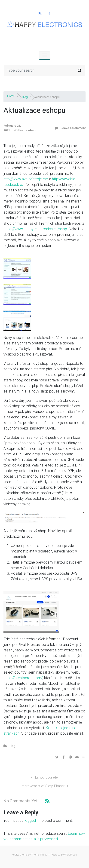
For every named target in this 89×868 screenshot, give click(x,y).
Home (11, 96)
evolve (16, 855)
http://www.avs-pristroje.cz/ (26, 179)
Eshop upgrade (46, 778)
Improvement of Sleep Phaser (43, 786)
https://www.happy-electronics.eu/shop (35, 229)
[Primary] (45, 55)
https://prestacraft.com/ (23, 678)
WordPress (71, 855)
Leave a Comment (73, 128)
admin (32, 130)
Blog (25, 97)
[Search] (44, 71)
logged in (32, 820)
